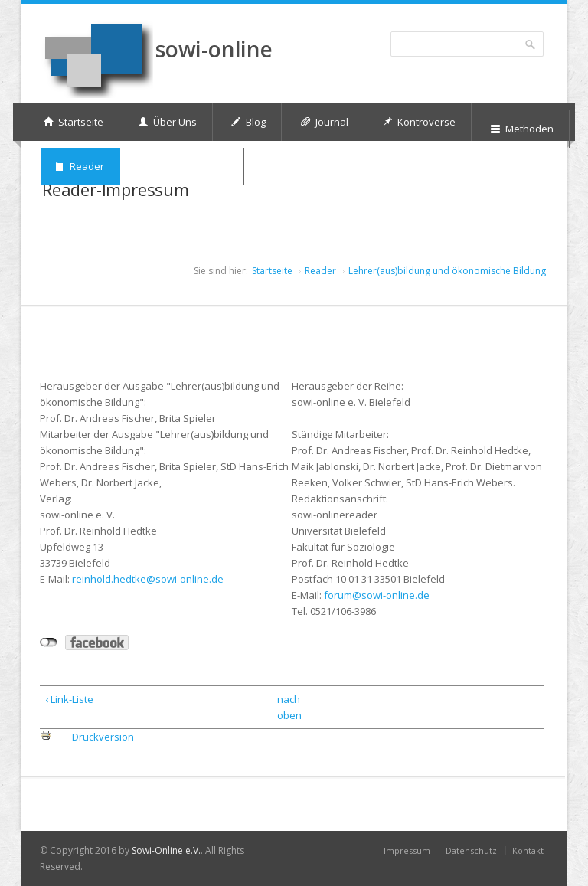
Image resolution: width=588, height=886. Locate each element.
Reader (320, 271)
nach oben (287, 707)
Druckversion (103, 737)
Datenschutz (471, 850)
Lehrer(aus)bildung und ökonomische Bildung (447, 271)
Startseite (272, 271)
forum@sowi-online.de (377, 595)
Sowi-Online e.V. (166, 850)
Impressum (407, 850)
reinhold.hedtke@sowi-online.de (148, 579)
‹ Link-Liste (69, 699)
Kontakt (528, 850)
